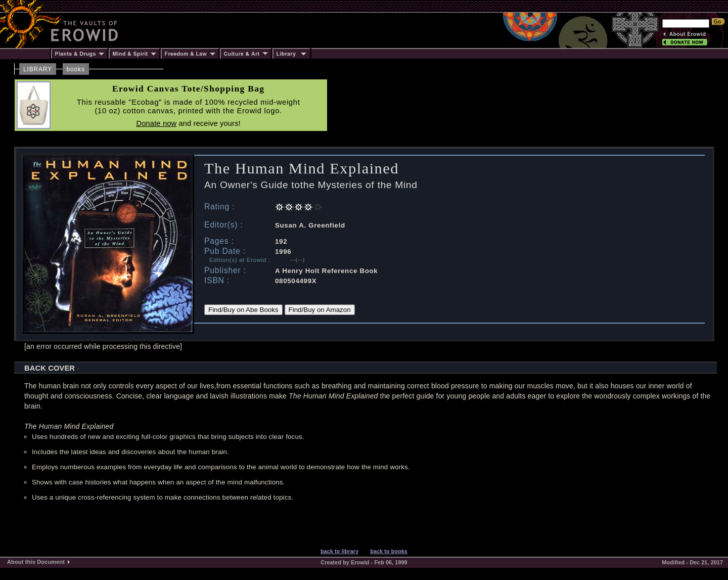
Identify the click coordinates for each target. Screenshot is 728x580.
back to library (339, 551)
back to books (389, 551)
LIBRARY (38, 69)
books (76, 69)
